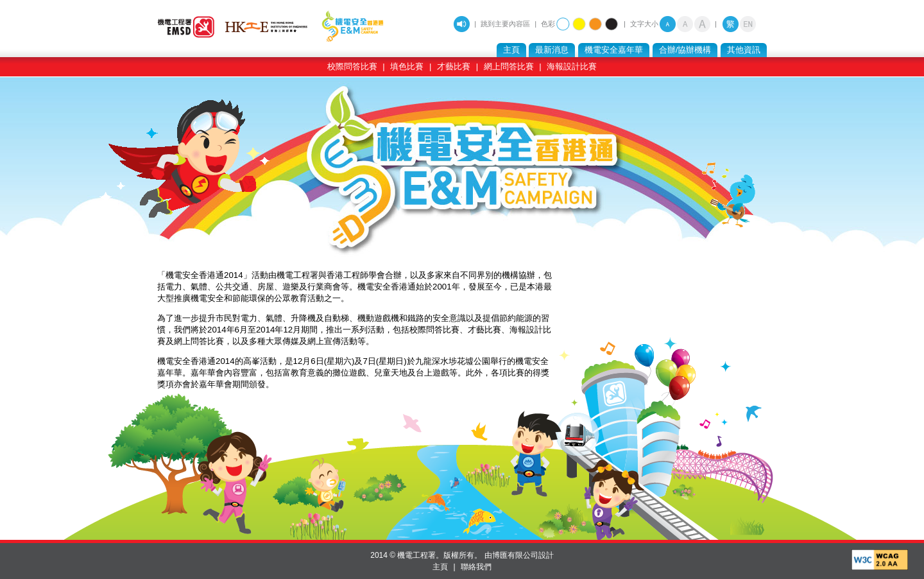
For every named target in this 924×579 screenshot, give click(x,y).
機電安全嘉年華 (614, 50)
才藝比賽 (454, 66)
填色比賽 (407, 66)
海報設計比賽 (572, 66)
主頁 (511, 50)
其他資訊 (744, 50)
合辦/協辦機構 (685, 50)
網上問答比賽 (509, 66)
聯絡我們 (476, 567)
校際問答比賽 (352, 66)
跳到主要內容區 (505, 24)
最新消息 (552, 50)
